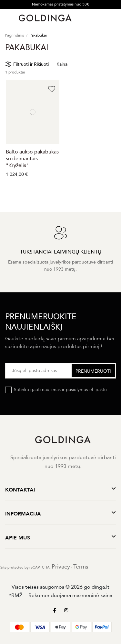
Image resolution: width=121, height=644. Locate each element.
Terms (81, 567)
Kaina (62, 64)
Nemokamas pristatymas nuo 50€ (60, 4)
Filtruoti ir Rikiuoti (31, 64)
